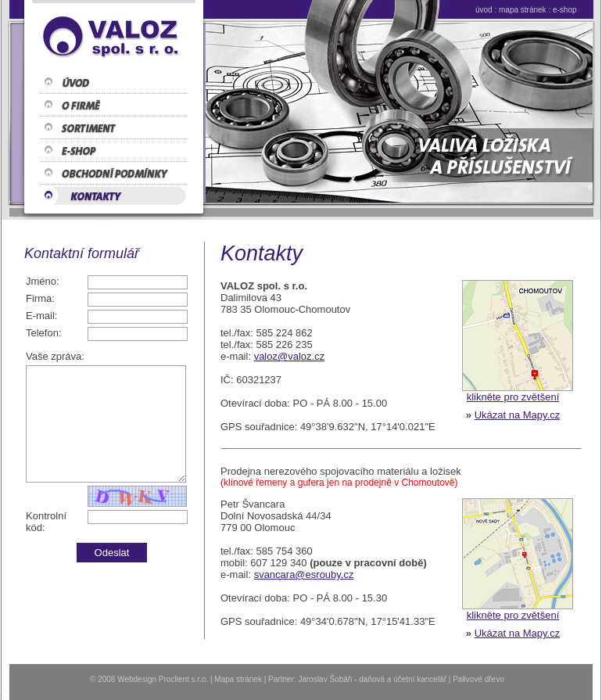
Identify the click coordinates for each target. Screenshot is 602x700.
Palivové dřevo (478, 679)
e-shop (565, 10)
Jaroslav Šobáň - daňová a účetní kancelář (372, 679)
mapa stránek (523, 10)
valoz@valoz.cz (290, 356)
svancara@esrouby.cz (304, 574)
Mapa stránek (238, 679)
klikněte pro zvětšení (513, 397)
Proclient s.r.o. (183, 679)
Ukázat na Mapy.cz (518, 415)
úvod (484, 10)
